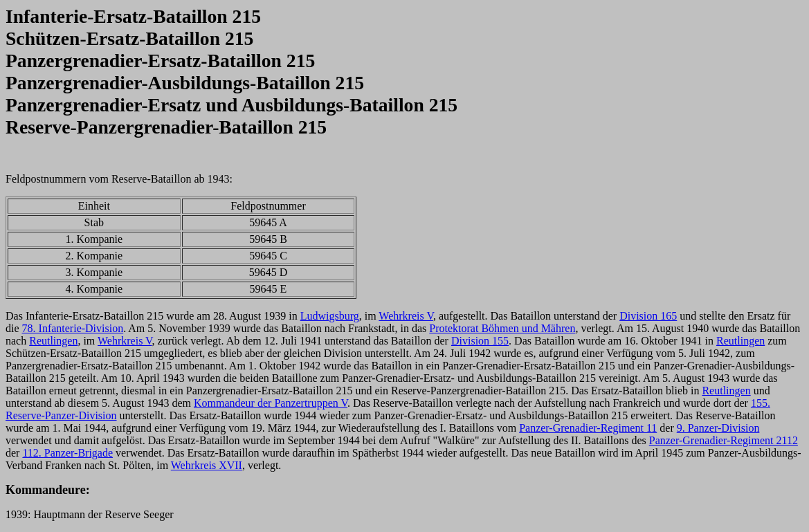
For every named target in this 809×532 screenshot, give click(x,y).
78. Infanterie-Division (73, 328)
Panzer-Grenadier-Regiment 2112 (724, 440)
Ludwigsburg (330, 316)
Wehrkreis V (406, 316)
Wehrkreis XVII (207, 465)
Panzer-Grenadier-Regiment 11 (588, 428)
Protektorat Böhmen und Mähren (502, 328)
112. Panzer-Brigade (67, 453)
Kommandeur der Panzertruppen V (271, 403)
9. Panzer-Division (718, 428)
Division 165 (648, 316)
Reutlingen (53, 341)
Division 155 (480, 341)
